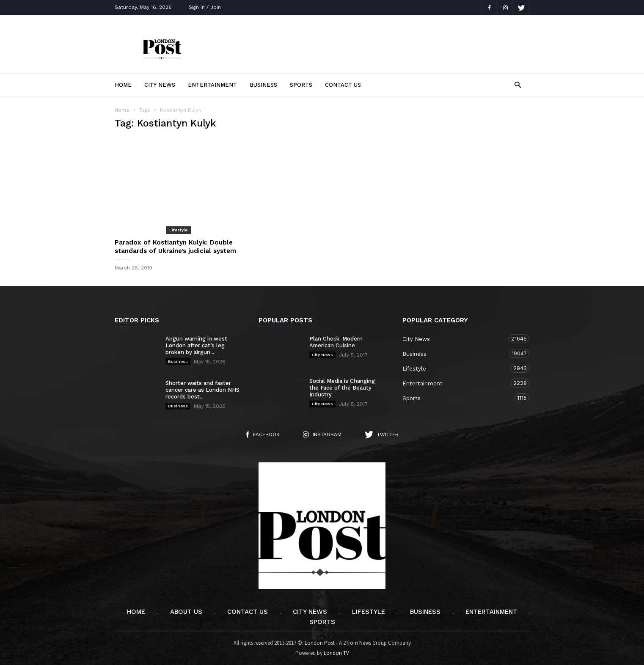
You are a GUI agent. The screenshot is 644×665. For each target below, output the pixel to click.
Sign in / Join (205, 7)
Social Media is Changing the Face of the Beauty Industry (342, 388)
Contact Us (343, 85)
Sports (301, 85)
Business (263, 85)
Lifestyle (178, 230)
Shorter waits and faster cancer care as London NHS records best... (202, 390)
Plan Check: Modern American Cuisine (336, 342)
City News (160, 85)
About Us (186, 612)
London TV (336, 653)
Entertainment (212, 85)
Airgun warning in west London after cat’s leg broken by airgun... (196, 345)
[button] (518, 84)
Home (123, 85)
